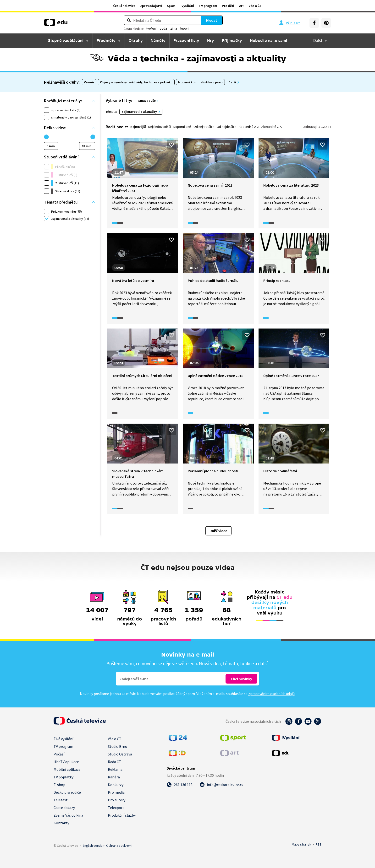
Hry (211, 41)
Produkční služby (122, 815)
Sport (171, 6)
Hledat (212, 20)
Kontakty (61, 823)
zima (174, 28)
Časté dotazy (64, 808)
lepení (185, 28)
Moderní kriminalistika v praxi (200, 82)
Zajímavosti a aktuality (139, 112)
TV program (208, 6)
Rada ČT (115, 762)
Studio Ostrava (120, 754)
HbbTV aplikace (66, 762)
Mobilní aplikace (67, 769)
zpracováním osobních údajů (271, 694)
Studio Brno (118, 746)
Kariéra (114, 777)
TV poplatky (63, 777)
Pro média (116, 792)
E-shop (59, 785)
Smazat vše (147, 101)
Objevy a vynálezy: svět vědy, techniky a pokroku (136, 82)
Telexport (116, 808)
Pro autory (117, 800)
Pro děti (228, 6)
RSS (319, 844)
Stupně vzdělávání (66, 41)
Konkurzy (116, 785)
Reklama (115, 769)
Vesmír (89, 82)
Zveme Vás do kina (68, 815)
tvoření (151, 28)
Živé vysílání (63, 739)
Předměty (106, 41)
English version (94, 846)
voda (163, 28)
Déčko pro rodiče (67, 792)
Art (242, 6)
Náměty (158, 41)
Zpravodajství (151, 6)
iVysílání (187, 6)
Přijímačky (232, 41)
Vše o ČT (255, 6)
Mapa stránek (301, 844)
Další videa (218, 531)
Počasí (59, 754)
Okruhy (136, 41)
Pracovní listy (186, 41)
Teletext (61, 800)
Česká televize (124, 6)
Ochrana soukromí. (119, 846)
